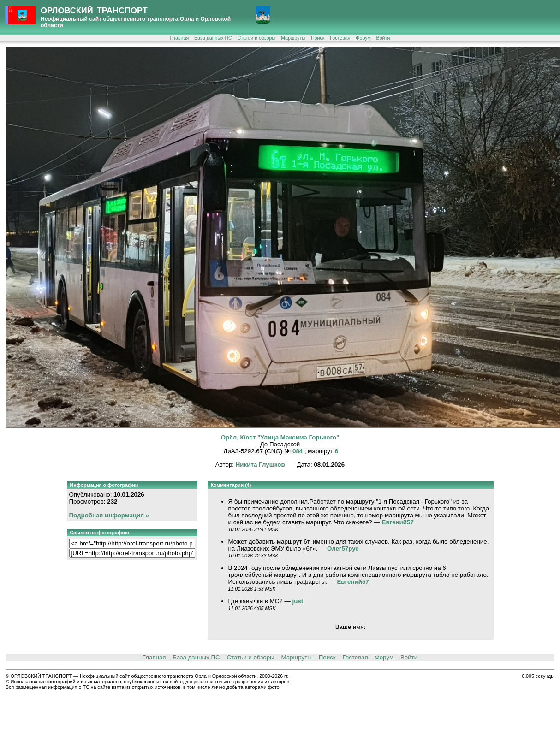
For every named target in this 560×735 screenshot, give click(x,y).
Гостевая (340, 38)
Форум (363, 38)
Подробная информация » (109, 515)
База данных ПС (213, 38)
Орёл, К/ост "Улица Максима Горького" (280, 437)
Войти (383, 38)
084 (298, 451)
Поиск (318, 38)
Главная (180, 38)
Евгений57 (398, 522)
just (298, 601)
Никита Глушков (260, 465)
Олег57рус (343, 548)
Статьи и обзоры (256, 38)
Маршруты (293, 38)
